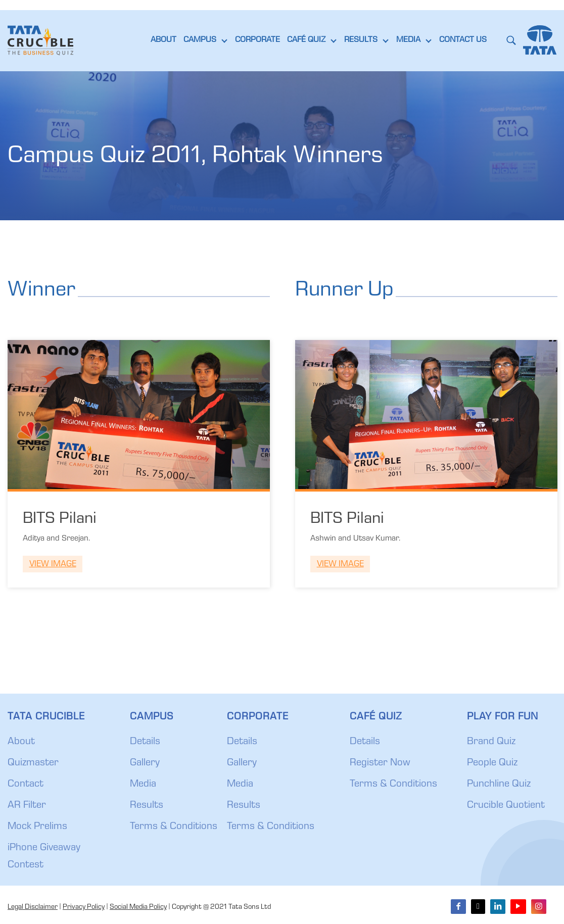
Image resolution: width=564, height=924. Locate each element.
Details (145, 742)
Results (147, 806)
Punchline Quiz (499, 785)
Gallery (145, 763)
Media (143, 785)
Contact (26, 785)
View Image (53, 565)
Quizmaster (33, 763)
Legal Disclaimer (33, 907)
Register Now (380, 763)
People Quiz (492, 763)
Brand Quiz (491, 742)
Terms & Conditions (174, 827)
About (21, 742)
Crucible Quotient (506, 806)
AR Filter (27, 806)
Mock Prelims (37, 827)
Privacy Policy (84, 907)
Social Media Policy (138, 907)
